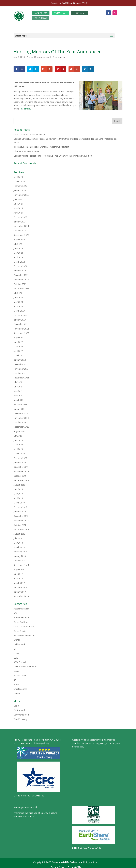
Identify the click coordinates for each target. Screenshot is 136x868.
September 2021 (21, 376)
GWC (16, 656)
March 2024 (19, 260)
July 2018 (18, 537)
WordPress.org (20, 718)
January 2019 (20, 510)
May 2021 (18, 390)
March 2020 (19, 452)
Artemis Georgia (21, 616)
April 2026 (18, 175)
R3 (35, 55)
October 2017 (20, 559)
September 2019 (21, 479)
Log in (16, 704)
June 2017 (18, 572)
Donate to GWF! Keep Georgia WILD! (69, 3)
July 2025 (18, 198)
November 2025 (21, 193)
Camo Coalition (21, 620)
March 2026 (19, 180)
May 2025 (18, 207)
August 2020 (19, 430)
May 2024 (18, 251)
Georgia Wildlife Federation (67, 860)
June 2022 (18, 340)
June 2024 (18, 247)
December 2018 (21, 514)
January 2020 (20, 461)
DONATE (80, 11)
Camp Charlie (20, 629)
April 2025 (18, 211)
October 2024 (20, 229)
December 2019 (21, 465)
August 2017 (19, 568)
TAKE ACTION (41, 11)
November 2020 (21, 416)
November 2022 (21, 327)
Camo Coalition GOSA (24, 625)
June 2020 (18, 439)
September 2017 (21, 563)
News (30, 55)
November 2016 (21, 595)
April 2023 (18, 305)
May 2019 (18, 492)
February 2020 (20, 456)
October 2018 (20, 523)
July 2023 (18, 291)
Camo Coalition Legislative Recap (29, 133)
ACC (16, 612)
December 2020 (21, 412)
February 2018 (20, 550)
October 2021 (20, 372)
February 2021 (20, 403)
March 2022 (19, 354)
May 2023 (18, 300)
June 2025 (18, 202)
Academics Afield (21, 607)
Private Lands (20, 674)
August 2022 (19, 336)
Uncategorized (44, 55)
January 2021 (20, 407)
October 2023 (20, 283)
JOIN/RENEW (41, 16)
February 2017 (20, 586)
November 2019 (21, 470)
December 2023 (21, 274)
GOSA (16, 652)
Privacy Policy (58, 865)
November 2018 (21, 519)
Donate (79, 745)
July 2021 (18, 381)
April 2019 (18, 497)
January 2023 (20, 318)
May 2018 (18, 541)
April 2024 (18, 256)
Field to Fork (19, 643)
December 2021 (21, 363)
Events (17, 638)
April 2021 (18, 394)
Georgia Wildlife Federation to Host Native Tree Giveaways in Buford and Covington (53, 154)
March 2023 (19, 309)
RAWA (16, 683)
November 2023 (21, 278)
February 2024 (20, 265)
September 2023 (21, 287)
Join (118, 742)
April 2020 (18, 447)
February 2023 (20, 314)
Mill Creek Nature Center (25, 665)
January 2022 (20, 358)
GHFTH (17, 647)
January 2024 (20, 269)
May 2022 (18, 345)
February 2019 (20, 506)
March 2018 (19, 546)
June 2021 (18, 385)
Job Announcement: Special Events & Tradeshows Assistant (41, 145)
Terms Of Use (75, 865)
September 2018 (21, 528)
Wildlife (17, 692)
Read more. (25, 107)
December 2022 (21, 323)
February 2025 (20, 216)
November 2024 (21, 224)
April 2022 (18, 349)
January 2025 (20, 220)
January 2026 (20, 189)
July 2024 (18, 242)
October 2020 (20, 421)
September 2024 (21, 233)
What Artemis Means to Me (26, 150)
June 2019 (18, 488)
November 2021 (21, 367)
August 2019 (19, 483)
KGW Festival (20, 661)
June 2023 (18, 296)
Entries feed (19, 709)
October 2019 (20, 474)
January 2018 (20, 555)
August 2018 (19, 532)
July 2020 (18, 434)
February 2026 (20, 184)
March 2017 (19, 581)
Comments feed (21, 713)
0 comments (59, 55)
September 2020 (21, 425)
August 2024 (19, 238)
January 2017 (20, 590)
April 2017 (18, 577)
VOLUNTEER (60, 11)
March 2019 (19, 501)
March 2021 (19, 398)
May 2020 (18, 443)
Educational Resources (24, 634)
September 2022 (21, 332)
